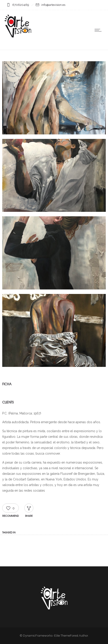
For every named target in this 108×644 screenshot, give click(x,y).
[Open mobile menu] (99, 30)
